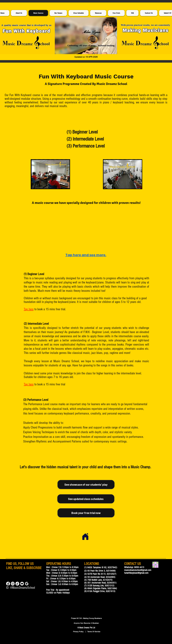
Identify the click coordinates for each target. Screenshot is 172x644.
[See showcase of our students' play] (86, 485)
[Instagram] (13, 584)
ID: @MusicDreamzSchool (21, 588)
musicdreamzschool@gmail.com (138, 570)
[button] (86, 36)
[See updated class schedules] (86, 499)
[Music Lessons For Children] (22, 584)
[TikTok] (17, 584)
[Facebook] (8, 584)
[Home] (85, 537)
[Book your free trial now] (86, 513)
